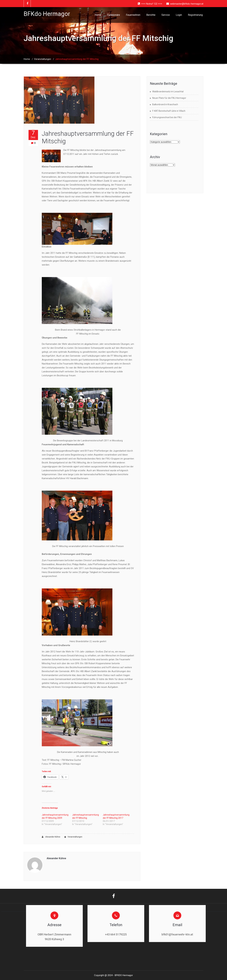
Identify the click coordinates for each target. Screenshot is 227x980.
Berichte (151, 15)
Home (98, 15)
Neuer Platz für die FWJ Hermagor (169, 98)
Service (166, 15)
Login (179, 15)
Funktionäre (114, 15)
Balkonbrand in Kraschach (165, 104)
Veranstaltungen (43, 59)
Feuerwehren (133, 15)
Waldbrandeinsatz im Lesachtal (168, 92)
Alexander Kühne (51, 837)
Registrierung (195, 15)
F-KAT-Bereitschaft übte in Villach (169, 111)
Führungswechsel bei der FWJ (167, 117)
